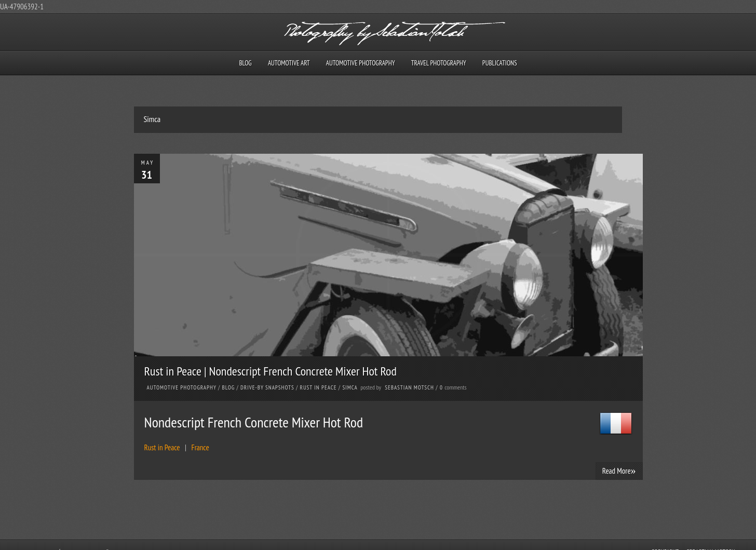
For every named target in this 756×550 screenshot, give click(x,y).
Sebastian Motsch (409, 387)
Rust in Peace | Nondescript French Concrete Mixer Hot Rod (271, 371)
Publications (500, 63)
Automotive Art (289, 63)
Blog (245, 63)
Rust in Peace (319, 387)
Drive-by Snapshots (267, 387)
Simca (350, 387)
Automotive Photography (361, 63)
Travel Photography (439, 63)
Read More (619, 471)
